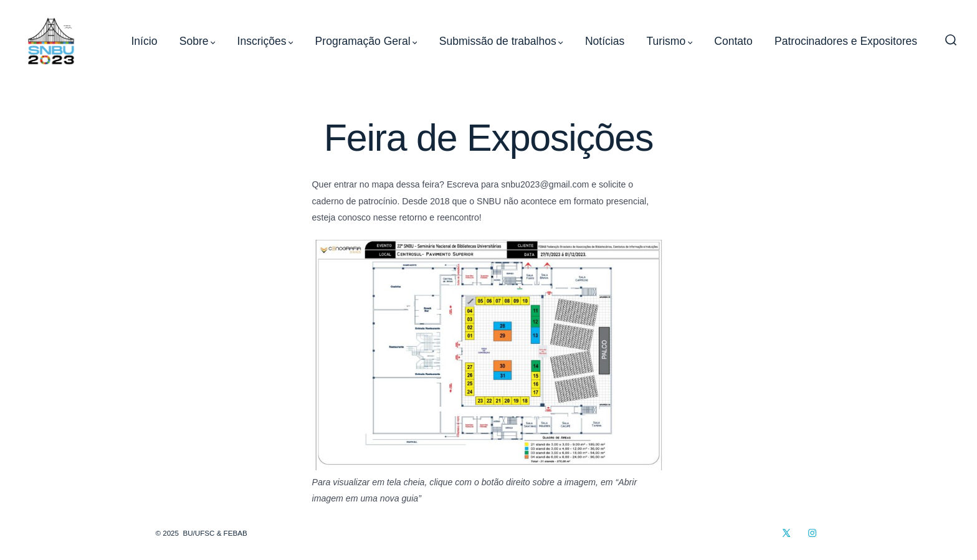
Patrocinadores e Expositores (846, 41)
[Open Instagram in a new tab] (812, 533)
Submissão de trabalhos (501, 41)
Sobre (198, 41)
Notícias (605, 41)
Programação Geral (366, 41)
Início (145, 41)
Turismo (670, 41)
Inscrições (265, 41)
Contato (733, 41)
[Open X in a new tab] (786, 533)
